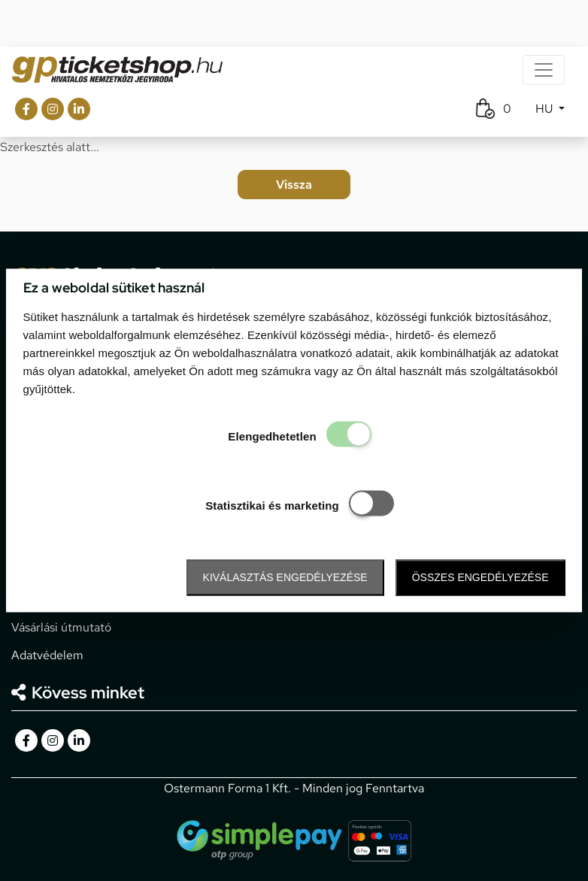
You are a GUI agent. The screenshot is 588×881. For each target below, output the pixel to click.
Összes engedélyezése (480, 577)
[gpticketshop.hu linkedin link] (79, 109)
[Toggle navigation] (544, 70)
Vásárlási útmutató (61, 627)
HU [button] (546, 109)
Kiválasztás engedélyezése (285, 577)
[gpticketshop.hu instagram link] (53, 109)
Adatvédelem (47, 655)
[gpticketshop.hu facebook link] (26, 109)
